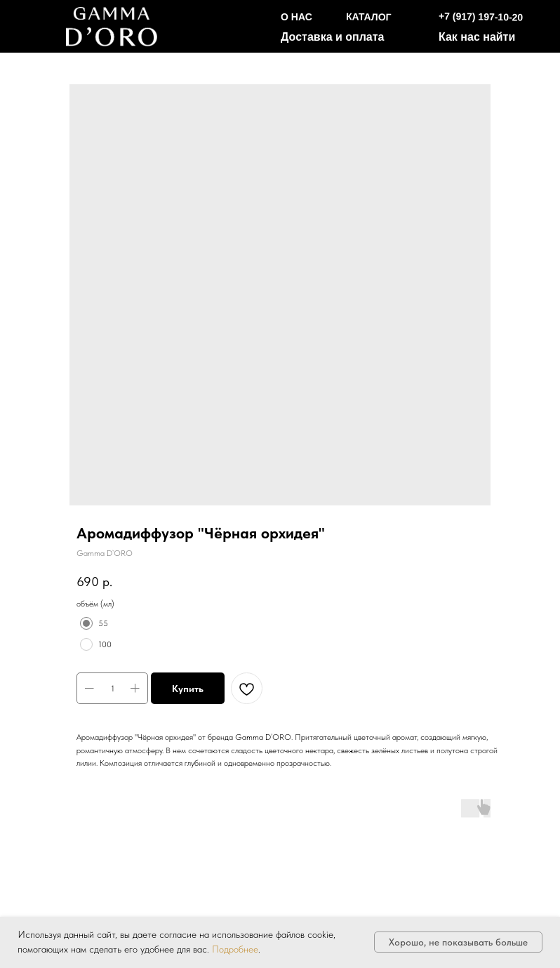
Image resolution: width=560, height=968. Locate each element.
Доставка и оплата (333, 37)
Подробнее (235, 949)
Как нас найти (477, 37)
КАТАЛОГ (369, 16)
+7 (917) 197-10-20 (481, 17)
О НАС (296, 17)
